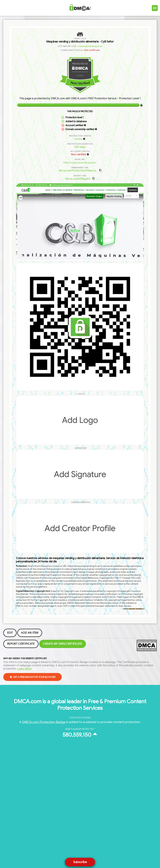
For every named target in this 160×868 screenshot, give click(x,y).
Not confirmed (92, 50)
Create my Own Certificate (63, 644)
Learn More (24, 669)
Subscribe (80, 862)
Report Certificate (21, 644)
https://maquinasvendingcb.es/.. (80, 163)
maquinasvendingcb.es (90, 46)
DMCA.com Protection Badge (44, 722)
